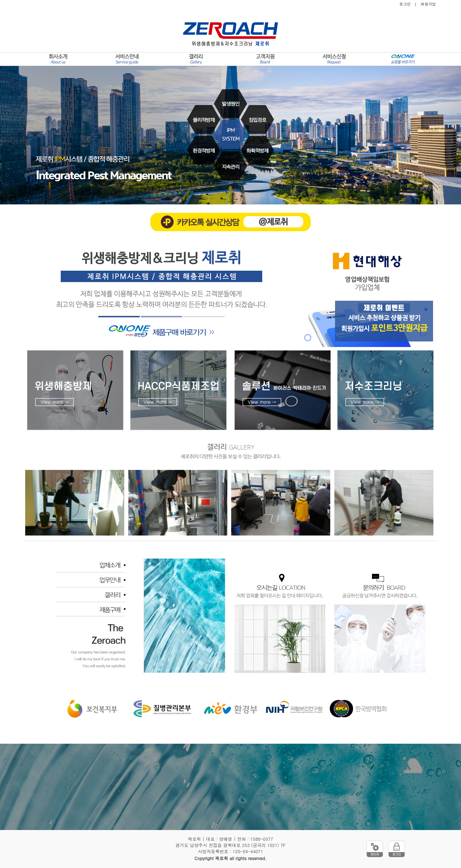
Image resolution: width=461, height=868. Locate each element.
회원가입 (428, 4)
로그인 (405, 4)
